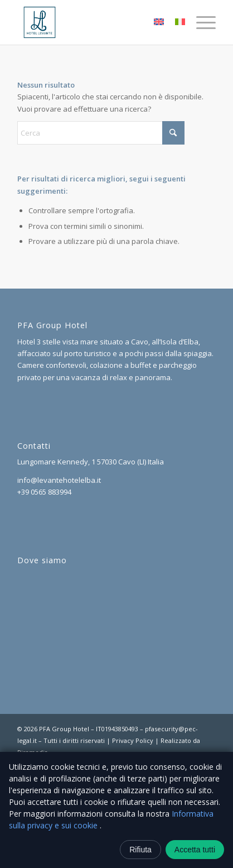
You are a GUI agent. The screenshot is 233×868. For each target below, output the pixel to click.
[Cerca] (101, 133)
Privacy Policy (133, 740)
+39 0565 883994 (44, 492)
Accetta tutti (195, 850)
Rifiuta (140, 850)
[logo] (96, 22)
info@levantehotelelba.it (59, 480)
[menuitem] (200, 22)
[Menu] (200, 22)
